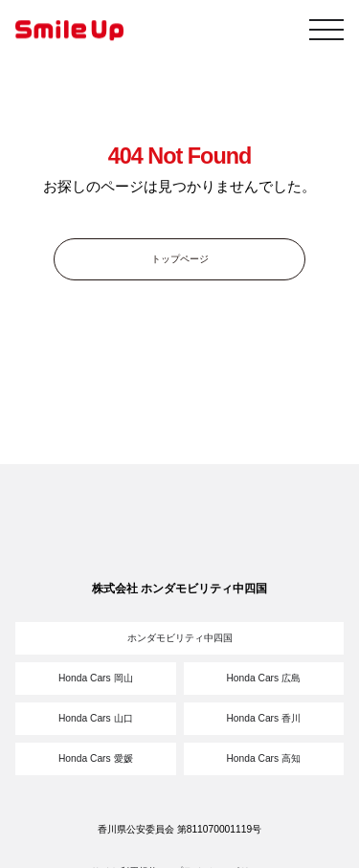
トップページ (180, 259)
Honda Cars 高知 (263, 758)
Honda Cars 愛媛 (96, 758)
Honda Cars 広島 (263, 678)
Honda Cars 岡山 (96, 678)
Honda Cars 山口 (96, 718)
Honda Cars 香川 (263, 718)
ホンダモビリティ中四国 (180, 638)
